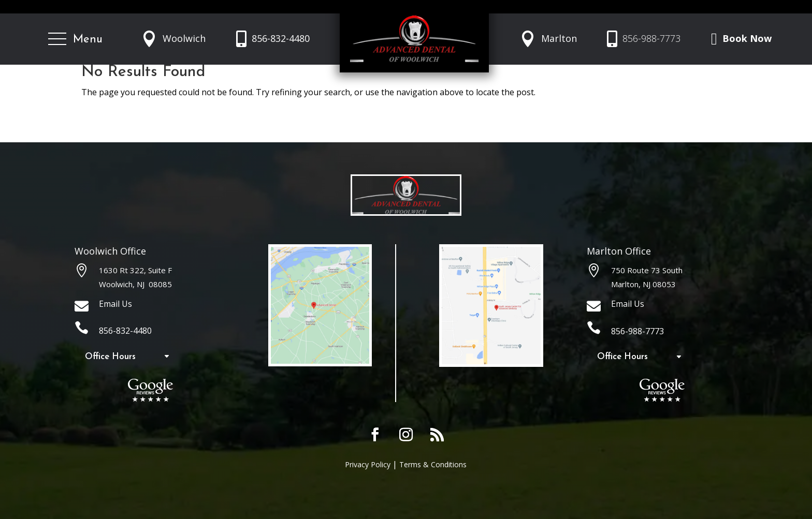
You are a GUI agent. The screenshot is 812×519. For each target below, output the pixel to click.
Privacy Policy (368, 464)
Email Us (115, 304)
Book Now (747, 38)
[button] (75, 39)
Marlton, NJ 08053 (643, 284)
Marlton (559, 38)
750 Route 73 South (647, 270)
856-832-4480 (281, 38)
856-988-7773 (651, 38)
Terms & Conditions (433, 464)
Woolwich (184, 38)
